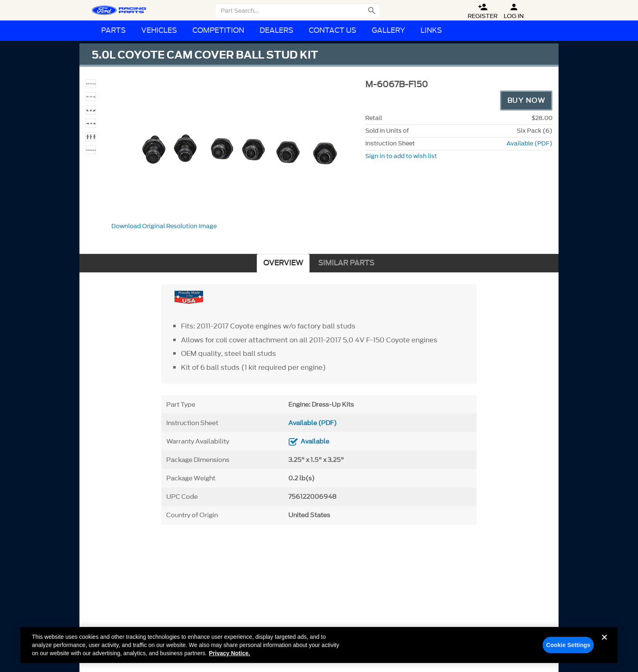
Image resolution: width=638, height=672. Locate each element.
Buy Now (526, 100)
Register (483, 11)
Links (431, 31)
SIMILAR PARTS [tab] (346, 263)
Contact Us (333, 31)
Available (315, 441)
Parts (113, 31)
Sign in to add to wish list (401, 156)
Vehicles (159, 31)
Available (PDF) (529, 144)
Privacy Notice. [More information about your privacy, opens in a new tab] (229, 656)
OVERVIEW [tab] (283, 263)
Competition (218, 31)
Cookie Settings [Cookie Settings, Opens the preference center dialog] (568, 648)
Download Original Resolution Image (164, 226)
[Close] (604, 647)
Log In (514, 11)
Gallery (388, 31)
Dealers (276, 31)
